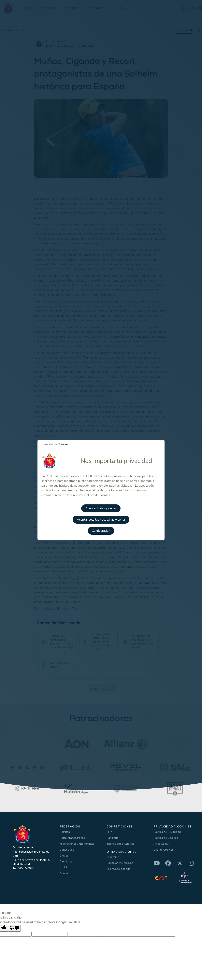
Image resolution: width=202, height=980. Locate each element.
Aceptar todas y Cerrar (101, 508)
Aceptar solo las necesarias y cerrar (101, 519)
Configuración (101, 530)
